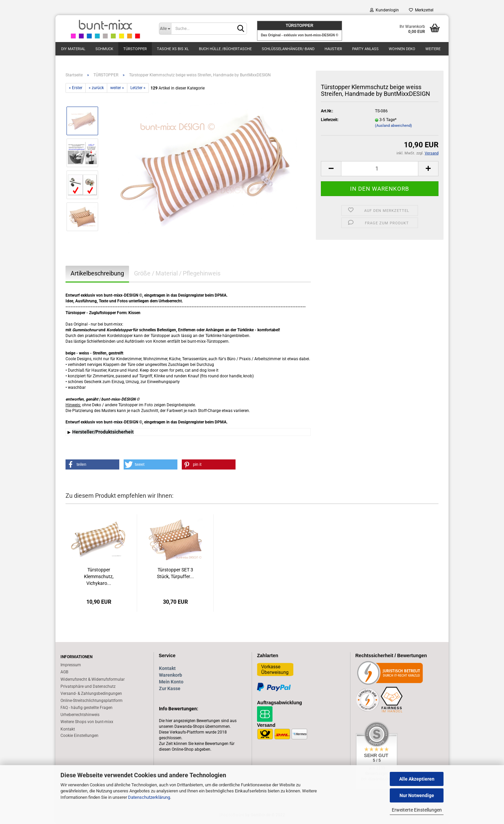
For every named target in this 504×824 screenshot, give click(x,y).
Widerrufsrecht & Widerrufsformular (93, 679)
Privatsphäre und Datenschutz (88, 686)
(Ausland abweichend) (393, 126)
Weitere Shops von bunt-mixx (87, 722)
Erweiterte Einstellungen (417, 810)
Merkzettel (421, 10)
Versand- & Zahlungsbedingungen (91, 694)
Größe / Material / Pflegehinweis (177, 273)
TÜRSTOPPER (135, 49)
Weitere (433, 49)
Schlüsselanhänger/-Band (288, 49)
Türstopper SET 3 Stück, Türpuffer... (175, 573)
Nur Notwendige (417, 795)
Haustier (333, 49)
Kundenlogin (384, 10)
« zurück (96, 88)
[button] (92, 464)
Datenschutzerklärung (149, 797)
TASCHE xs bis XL (173, 49)
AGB (64, 672)
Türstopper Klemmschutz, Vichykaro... (99, 576)
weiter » (117, 88)
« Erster (76, 88)
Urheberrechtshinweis (80, 715)
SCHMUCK (104, 49)
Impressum (71, 665)
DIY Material (73, 49)
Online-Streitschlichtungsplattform (92, 701)
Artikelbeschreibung (97, 273)
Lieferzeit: (330, 120)
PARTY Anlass (365, 49)
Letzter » (138, 88)
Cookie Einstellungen (79, 736)
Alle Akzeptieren (417, 779)
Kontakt (68, 729)
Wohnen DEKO (402, 49)
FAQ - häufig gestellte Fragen (87, 708)
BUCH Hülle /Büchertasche (225, 49)
